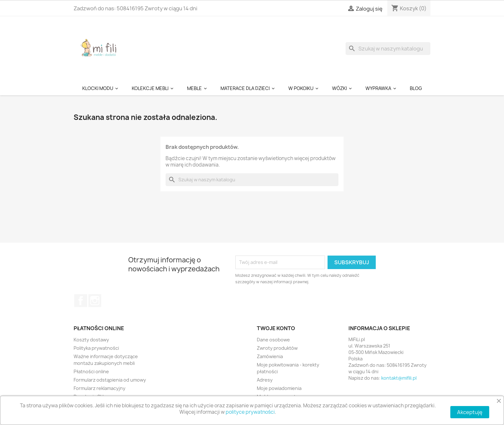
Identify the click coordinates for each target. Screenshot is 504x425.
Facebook (81, 301)
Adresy (265, 380)
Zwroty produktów (277, 348)
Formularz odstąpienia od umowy (110, 380)
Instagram (95, 301)
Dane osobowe (273, 340)
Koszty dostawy (91, 340)
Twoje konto (276, 328)
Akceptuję (470, 412)
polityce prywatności (250, 412)
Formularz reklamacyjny (99, 388)
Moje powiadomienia (279, 388)
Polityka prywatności (96, 348)
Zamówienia (270, 356)
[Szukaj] (388, 49)
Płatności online (91, 371)
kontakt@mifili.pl (399, 378)
